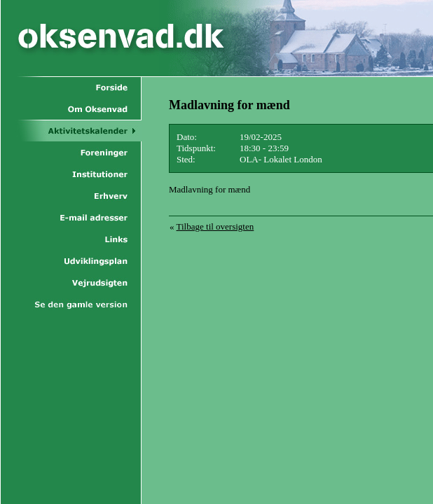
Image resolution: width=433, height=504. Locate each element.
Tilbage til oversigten (215, 226)
